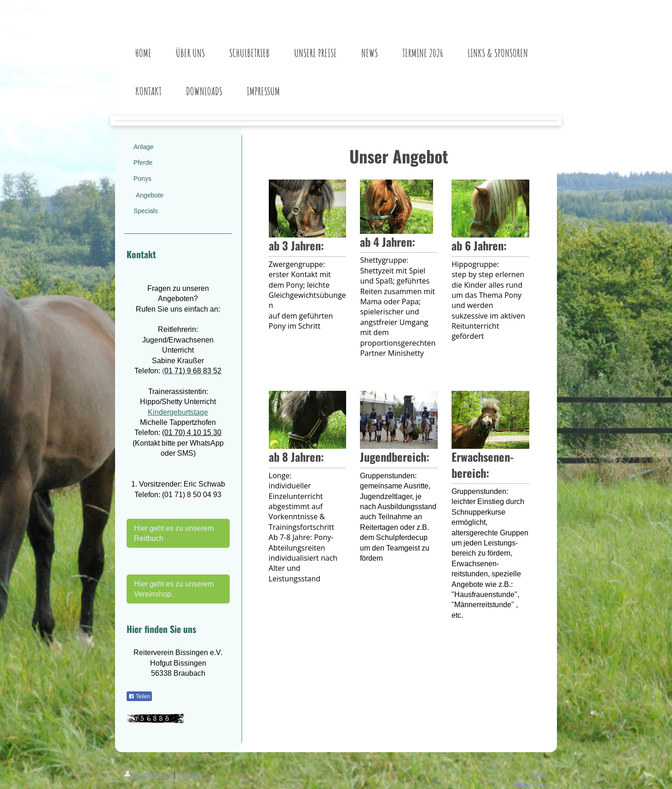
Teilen (139, 696)
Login (540, 775)
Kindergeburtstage (178, 412)
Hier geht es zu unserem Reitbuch (174, 533)
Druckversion (149, 775)
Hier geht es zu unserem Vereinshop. (174, 589)
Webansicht (531, 784)
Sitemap (189, 775)
